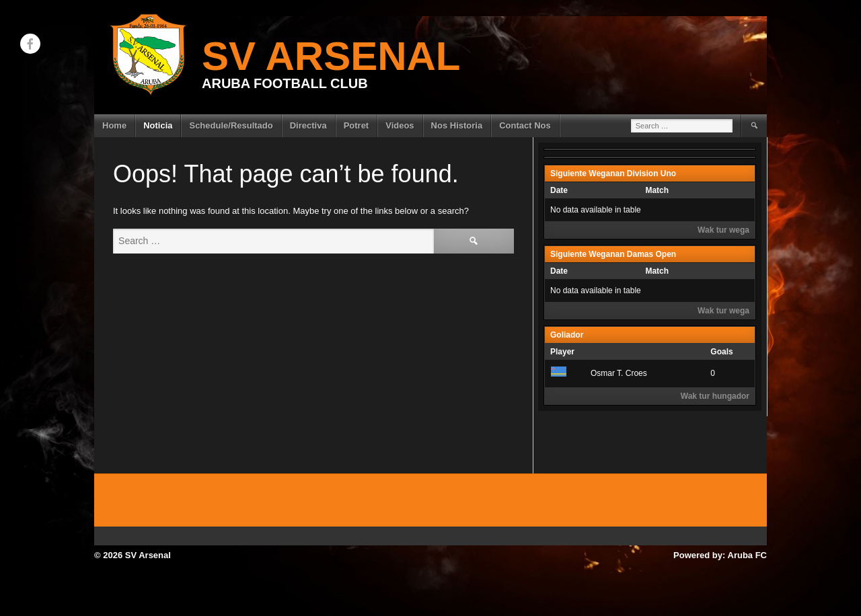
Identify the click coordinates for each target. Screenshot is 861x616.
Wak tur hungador (715, 396)
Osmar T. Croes (599, 373)
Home (114, 125)
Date (559, 190)
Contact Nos (525, 125)
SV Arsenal (331, 56)
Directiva (308, 125)
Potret (357, 125)
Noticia (158, 125)
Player (562, 352)
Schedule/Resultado (231, 125)
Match (657, 190)
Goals (721, 352)
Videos (400, 125)
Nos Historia (457, 125)
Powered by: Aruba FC (720, 555)
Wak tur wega (723, 230)
